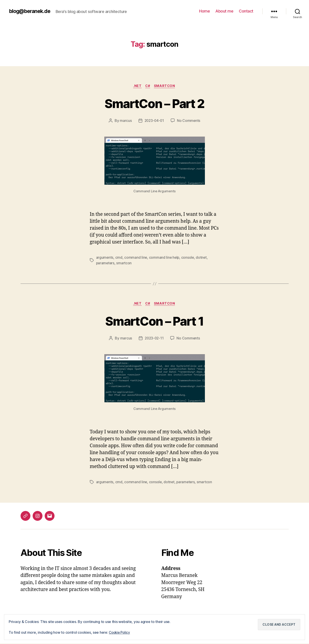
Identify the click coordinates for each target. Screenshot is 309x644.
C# (148, 86)
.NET (137, 86)
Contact (246, 11)
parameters (106, 263)
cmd (119, 258)
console (189, 258)
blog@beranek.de (31, 11)
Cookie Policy (120, 633)
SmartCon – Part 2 (155, 103)
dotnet (203, 258)
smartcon (125, 263)
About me (224, 11)
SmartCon (166, 86)
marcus (125, 121)
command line (136, 258)
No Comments (189, 121)
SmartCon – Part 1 (154, 321)
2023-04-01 (154, 121)
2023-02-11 (154, 339)
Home (204, 11)
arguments (105, 258)
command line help (165, 258)
